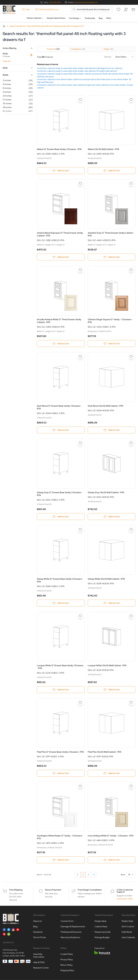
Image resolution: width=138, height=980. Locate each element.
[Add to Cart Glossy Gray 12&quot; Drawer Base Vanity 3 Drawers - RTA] (61, 517)
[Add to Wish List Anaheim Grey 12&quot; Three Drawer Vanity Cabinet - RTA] (131, 183)
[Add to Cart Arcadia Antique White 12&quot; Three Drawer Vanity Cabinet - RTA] (61, 344)
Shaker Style (127, 921)
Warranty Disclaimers (70, 937)
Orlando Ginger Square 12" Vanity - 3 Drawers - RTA (110, 321)
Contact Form (67, 921)
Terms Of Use (40, 937)
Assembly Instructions (39, 955)
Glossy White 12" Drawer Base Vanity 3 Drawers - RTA (60, 580)
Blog (101, 18)
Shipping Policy (67, 970)
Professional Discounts (71, 932)
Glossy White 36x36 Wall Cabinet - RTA (106, 579)
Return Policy (66, 965)
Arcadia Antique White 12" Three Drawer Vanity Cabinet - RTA (59, 321)
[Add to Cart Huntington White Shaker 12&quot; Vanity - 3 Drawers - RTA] (61, 860)
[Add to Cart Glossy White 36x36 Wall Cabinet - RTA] (112, 603)
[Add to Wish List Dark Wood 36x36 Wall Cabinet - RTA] (131, 356)
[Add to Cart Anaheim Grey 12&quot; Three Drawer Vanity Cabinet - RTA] (112, 257)
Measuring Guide (103, 932)
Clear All (6, 61)
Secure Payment (53, 890)
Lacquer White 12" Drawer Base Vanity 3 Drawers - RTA (60, 667)
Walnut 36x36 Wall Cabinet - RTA (103, 149)
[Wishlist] (118, 9)
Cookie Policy (67, 954)
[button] (18, 48)
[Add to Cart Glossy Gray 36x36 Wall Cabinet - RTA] (112, 517)
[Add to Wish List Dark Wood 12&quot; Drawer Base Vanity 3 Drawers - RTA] (80, 356)
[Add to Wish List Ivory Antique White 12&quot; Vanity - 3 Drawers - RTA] (131, 786)
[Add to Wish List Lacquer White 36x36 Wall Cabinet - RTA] (131, 616)
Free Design (74, 18)
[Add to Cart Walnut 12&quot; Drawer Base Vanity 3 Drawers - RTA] (61, 171)
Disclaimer (38, 932)
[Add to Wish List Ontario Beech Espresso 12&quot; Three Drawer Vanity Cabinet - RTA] (80, 183)
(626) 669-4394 (55, 2)
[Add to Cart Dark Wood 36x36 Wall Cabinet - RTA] (112, 430)
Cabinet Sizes (101, 927)
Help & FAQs (39, 962)
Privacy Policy (67, 960)
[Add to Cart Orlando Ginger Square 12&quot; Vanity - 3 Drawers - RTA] (112, 344)
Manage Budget (102, 937)
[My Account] (126, 9)
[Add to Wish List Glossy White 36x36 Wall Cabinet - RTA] (131, 530)
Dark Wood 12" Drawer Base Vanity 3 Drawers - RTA (59, 407)
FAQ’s (109, 18)
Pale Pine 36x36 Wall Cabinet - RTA (105, 752)
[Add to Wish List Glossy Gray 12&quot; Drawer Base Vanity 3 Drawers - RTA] (80, 443)
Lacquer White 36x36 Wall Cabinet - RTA (107, 665)
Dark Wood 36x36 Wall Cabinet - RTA (106, 406)
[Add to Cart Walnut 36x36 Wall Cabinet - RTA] (112, 171)
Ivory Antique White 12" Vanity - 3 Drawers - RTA (111, 836)
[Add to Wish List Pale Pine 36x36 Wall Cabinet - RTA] (131, 703)
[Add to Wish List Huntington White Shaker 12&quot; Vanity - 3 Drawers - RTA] (80, 786)
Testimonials (90, 18)
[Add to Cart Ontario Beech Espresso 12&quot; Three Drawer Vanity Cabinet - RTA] (61, 257)
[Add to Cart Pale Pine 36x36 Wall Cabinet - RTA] (112, 773)
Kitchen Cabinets (34, 18)
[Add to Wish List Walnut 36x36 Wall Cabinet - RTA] (131, 100)
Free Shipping (16, 890)
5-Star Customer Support (125, 891)
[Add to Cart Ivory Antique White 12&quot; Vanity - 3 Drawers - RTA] (112, 860)
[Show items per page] (131, 875)
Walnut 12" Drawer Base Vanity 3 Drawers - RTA (59, 149)
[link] (78, 875)
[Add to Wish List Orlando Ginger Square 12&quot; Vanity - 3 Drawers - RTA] (131, 270)
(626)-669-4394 (17, 956)
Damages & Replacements (73, 927)
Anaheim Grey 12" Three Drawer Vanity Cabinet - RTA (111, 234)
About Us (37, 921)
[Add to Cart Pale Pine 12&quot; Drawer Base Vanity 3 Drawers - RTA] (61, 773)
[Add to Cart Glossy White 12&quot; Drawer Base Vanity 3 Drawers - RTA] (61, 603)
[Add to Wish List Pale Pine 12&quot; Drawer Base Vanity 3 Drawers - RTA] (80, 703)
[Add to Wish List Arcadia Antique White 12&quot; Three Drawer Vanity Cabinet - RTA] (80, 270)
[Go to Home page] (9, 9)
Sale (26, 9)
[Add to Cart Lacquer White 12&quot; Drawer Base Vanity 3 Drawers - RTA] (61, 690)
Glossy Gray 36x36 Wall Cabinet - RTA (106, 492)
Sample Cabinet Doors (56, 18)
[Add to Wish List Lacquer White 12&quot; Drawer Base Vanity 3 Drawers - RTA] (80, 616)
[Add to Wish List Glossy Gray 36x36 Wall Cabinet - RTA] (131, 443)
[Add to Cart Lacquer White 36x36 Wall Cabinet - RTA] (112, 690)
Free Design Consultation (90, 890)
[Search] (74, 9)
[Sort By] (124, 57)
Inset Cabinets (128, 937)
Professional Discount (47, 9)
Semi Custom (128, 927)
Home (4, 26)
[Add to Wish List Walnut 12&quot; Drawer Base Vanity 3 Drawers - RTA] (80, 100)
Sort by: (120, 57)
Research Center (41, 968)
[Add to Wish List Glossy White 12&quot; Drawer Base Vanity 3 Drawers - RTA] (80, 530)
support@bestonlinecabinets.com (86, 2)
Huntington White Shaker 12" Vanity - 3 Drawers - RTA (60, 837)
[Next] (94, 875)
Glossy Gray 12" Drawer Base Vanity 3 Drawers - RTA (60, 494)
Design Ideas (101, 921)
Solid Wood (127, 932)
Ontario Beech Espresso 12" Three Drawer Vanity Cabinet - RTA (60, 234)
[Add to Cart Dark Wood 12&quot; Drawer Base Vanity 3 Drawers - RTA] (61, 430)
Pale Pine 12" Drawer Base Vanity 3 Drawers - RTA (60, 752)
